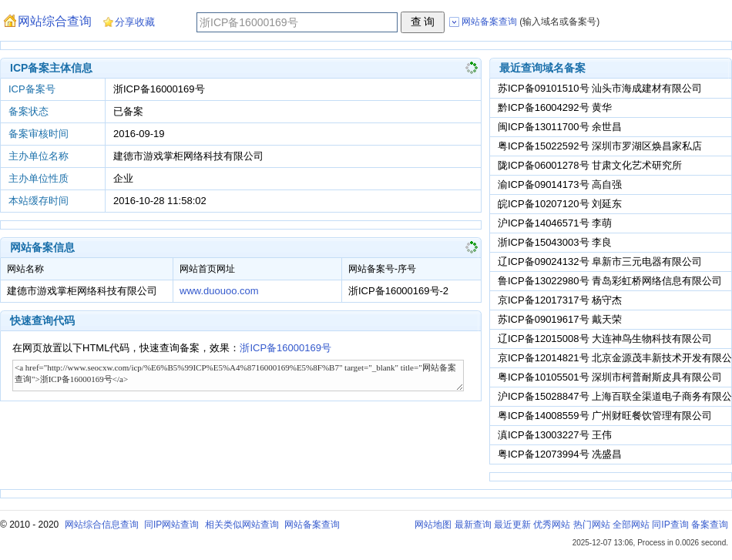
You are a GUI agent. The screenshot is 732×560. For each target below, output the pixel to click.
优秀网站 (552, 525)
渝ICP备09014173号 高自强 (560, 184)
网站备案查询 (312, 525)
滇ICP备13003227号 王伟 (555, 435)
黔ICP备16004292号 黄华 (555, 107)
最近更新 (512, 525)
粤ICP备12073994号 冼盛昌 (560, 454)
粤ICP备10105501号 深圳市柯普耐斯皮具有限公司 (610, 377)
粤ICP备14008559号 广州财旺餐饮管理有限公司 (605, 416)
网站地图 (433, 525)
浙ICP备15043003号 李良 (555, 242)
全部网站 (631, 525)
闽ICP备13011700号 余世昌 (560, 127)
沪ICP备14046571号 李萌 (555, 223)
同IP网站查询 (171, 525)
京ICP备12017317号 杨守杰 (560, 300)
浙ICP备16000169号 (285, 348)
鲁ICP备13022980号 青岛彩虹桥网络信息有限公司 (610, 281)
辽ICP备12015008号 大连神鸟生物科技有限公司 (605, 339)
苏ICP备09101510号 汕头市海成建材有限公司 (600, 88)
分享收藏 (135, 22)
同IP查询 (670, 525)
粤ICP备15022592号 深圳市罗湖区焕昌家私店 (600, 146)
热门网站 (592, 525)
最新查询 (473, 525)
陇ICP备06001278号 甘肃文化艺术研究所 (590, 165)
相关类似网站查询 (242, 525)
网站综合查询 (55, 21)
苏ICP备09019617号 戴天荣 (560, 319)
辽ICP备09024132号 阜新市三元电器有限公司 (600, 262)
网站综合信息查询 (102, 525)
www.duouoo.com (219, 291)
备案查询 (710, 525)
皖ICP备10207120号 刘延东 (560, 204)
